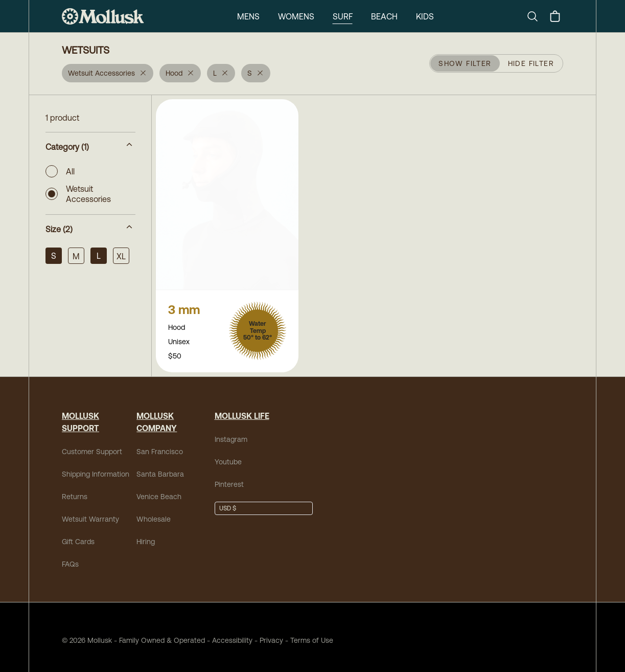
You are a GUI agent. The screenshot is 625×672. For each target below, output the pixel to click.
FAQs (70, 558)
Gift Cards (78, 535)
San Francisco (160, 445)
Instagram (231, 433)
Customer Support (92, 445)
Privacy (271, 634)
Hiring (146, 535)
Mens (248, 16)
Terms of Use (312, 634)
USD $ (228, 502)
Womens (296, 16)
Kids (425, 16)
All (60, 171)
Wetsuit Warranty (90, 513)
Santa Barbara (160, 468)
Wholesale (154, 513)
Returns (75, 490)
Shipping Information (96, 468)
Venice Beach (159, 490)
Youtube (228, 456)
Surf (343, 16)
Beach (384, 16)
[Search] (537, 16)
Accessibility (229, 634)
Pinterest (229, 478)
